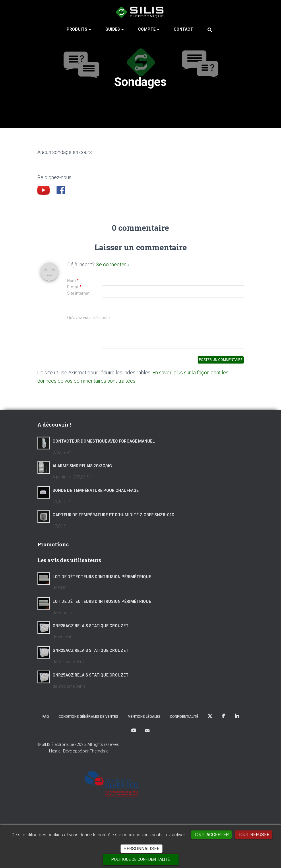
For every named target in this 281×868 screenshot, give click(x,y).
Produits (79, 32)
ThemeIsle (99, 754)
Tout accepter (211, 835)
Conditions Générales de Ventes (88, 720)
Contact (183, 32)
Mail (147, 733)
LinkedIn (237, 720)
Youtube (134, 734)
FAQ (46, 720)
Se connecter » (113, 267)
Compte (149, 32)
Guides (115, 32)
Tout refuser (254, 835)
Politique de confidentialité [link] (141, 859)
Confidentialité (184, 720)
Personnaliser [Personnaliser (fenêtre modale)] (142, 849)
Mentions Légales (144, 720)
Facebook (223, 720)
